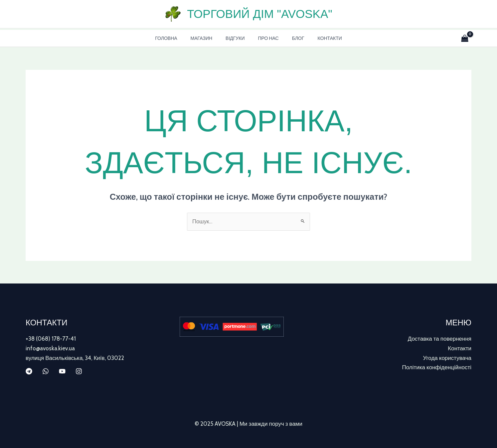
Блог (292, 38)
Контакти (320, 38)
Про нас (266, 38)
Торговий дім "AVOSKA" (259, 14)
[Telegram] (29, 371)
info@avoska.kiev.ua (50, 348)
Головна (176, 38)
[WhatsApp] (46, 371)
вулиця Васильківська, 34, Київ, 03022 (75, 358)
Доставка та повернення (440, 339)
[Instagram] (79, 371)
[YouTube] (62, 371)
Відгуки (237, 38)
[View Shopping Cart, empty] (463, 38)
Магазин (207, 38)
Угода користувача (447, 358)
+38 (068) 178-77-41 (51, 339)
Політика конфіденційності (437, 367)
